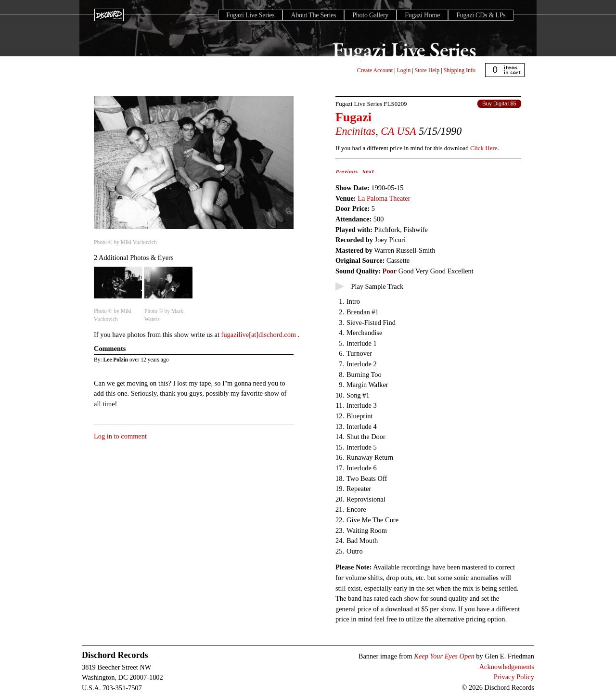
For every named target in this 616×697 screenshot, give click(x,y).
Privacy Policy (514, 677)
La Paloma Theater (384, 198)
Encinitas (355, 131)
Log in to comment (120, 436)
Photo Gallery (370, 15)
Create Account (375, 70)
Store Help (427, 70)
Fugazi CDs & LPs (481, 15)
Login (404, 70)
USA (406, 131)
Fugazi (353, 117)
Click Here (484, 148)
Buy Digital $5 (499, 103)
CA (387, 131)
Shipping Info (460, 70)
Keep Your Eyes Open (444, 656)
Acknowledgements (507, 667)
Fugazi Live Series (250, 15)
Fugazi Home (422, 15)
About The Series (313, 15)
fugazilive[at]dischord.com (260, 335)
